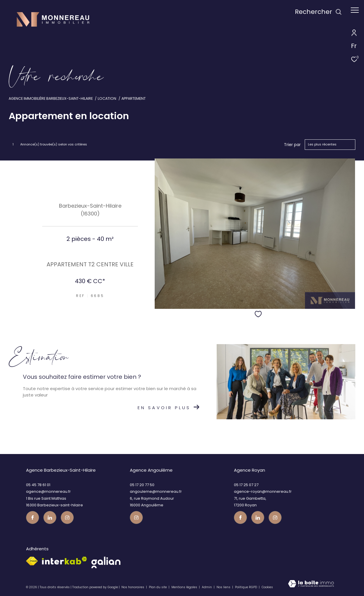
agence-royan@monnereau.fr (263, 491)
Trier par (292, 145)
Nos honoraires (133, 587)
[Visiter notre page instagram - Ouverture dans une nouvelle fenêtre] (67, 517)
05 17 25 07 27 (246, 485)
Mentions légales (185, 587)
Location (107, 98)
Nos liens (224, 587)
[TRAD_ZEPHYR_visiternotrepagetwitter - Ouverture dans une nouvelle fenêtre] (50, 517)
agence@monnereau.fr (48, 491)
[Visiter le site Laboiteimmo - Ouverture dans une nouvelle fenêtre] (311, 585)
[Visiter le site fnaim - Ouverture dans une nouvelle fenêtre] (32, 561)
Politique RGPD (246, 587)
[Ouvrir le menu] (355, 10)
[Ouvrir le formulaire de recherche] (318, 12)
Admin (207, 587)
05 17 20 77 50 (142, 485)
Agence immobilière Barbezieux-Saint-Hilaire (51, 98)
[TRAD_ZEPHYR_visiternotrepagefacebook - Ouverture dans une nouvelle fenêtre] (33, 517)
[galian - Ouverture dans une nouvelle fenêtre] (106, 562)
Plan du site (158, 587)
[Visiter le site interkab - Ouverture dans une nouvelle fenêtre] (64, 561)
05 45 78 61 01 (38, 485)
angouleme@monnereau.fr (156, 491)
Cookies (267, 587)
